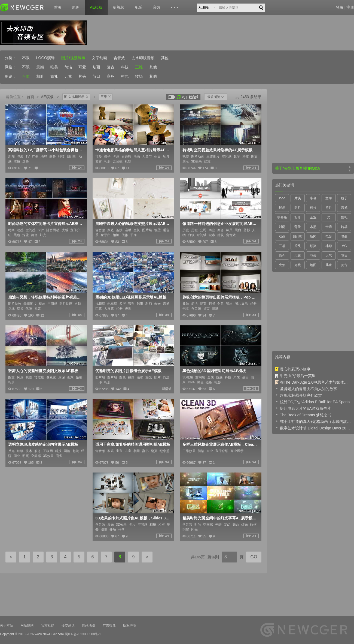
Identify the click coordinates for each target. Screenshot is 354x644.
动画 (282, 236)
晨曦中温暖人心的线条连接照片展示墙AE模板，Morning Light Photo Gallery (133, 224)
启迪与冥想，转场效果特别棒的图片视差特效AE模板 (46, 297)
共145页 (198, 557)
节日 (96, 76)
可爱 (82, 67)
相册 (40, 76)
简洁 (68, 67)
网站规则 (27, 625)
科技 (125, 67)
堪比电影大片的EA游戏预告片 (303, 408)
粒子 (344, 198)
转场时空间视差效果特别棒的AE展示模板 (217, 150)
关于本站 (7, 625)
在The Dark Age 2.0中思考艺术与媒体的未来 (313, 382)
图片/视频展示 (73, 58)
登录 (340, 7)
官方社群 (48, 625)
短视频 (119, 7)
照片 (329, 208)
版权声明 (130, 625)
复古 (111, 67)
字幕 (313, 198)
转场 (139, 76)
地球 (329, 246)
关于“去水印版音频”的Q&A (297, 168)
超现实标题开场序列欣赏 (298, 395)
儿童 (68, 76)
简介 (282, 255)
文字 (329, 198)
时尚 (282, 227)
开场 (282, 246)
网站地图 (88, 625)
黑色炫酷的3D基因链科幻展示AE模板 (214, 371)
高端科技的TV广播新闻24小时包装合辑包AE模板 (46, 150)
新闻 (313, 236)
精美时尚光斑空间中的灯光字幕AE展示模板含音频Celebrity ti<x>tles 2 (220, 518)
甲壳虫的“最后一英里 (295, 376)
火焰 (282, 265)
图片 (298, 208)
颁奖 (313, 246)
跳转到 (213, 557)
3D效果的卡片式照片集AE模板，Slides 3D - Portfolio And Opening (133, 518)
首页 (58, 7)
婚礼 (54, 76)
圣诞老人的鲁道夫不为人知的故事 (306, 389)
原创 (76, 7)
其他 (165, 58)
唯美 (54, 67)
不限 (26, 58)
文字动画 (99, 58)
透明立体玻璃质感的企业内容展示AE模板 (43, 444)
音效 (157, 7)
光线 (298, 265)
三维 (139, 67)
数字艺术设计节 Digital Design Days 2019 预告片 (313, 428)
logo (282, 198)
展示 (282, 208)
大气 (329, 255)
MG (344, 246)
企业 (313, 217)
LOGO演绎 (45, 58)
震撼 (40, 67)
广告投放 (109, 625)
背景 (298, 227)
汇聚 (298, 255)
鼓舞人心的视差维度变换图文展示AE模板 (43, 371)
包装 (344, 236)
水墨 (313, 227)
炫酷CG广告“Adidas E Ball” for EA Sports (312, 402)
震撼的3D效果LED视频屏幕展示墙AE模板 (131, 297)
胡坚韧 (167, 389)
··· (175, 8)
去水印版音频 (143, 58)
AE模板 (47, 97)
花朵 (313, 255)
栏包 (125, 76)
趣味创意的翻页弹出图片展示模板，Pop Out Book (220, 297)
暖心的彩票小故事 (293, 369)
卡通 (329, 227)
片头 (82, 76)
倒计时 (298, 236)
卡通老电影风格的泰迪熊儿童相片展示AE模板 (133, 150)
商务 (111, 76)
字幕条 (282, 217)
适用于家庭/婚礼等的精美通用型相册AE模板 (133, 444)
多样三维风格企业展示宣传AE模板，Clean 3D (220, 444)
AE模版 (96, 7)
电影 (329, 236)
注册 (350, 7)
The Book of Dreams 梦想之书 (303, 415)
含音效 (119, 58)
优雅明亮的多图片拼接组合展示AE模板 (128, 371)
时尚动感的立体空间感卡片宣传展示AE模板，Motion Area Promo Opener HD (46, 224)
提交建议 (68, 625)
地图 (313, 265)
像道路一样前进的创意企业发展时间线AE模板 (220, 224)
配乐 (139, 7)
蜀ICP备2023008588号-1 (83, 634)
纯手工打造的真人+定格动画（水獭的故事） (313, 421)
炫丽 (96, 67)
